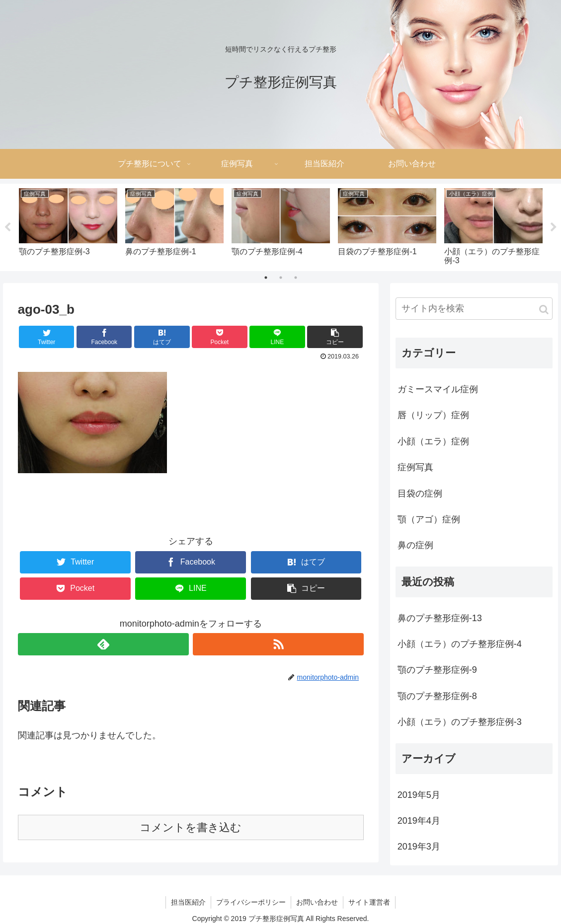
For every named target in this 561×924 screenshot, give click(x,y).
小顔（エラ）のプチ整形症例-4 (460, 644)
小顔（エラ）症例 (433, 441)
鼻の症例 (415, 545)
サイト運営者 (369, 902)
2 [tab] (281, 278)
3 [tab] (296, 278)
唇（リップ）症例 (433, 415)
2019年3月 (419, 847)
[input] (474, 309)
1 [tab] (266, 278)
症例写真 (415, 467)
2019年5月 (419, 795)
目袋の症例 (420, 494)
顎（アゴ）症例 (429, 519)
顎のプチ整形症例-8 (437, 696)
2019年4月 (419, 821)
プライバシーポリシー (251, 902)
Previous (7, 227)
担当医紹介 (188, 902)
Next (554, 227)
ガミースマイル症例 (438, 389)
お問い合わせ (317, 902)
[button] (544, 310)
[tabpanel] (68, 226)
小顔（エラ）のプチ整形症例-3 (460, 722)
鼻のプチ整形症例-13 (440, 618)
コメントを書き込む (191, 827)
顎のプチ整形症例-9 (437, 670)
